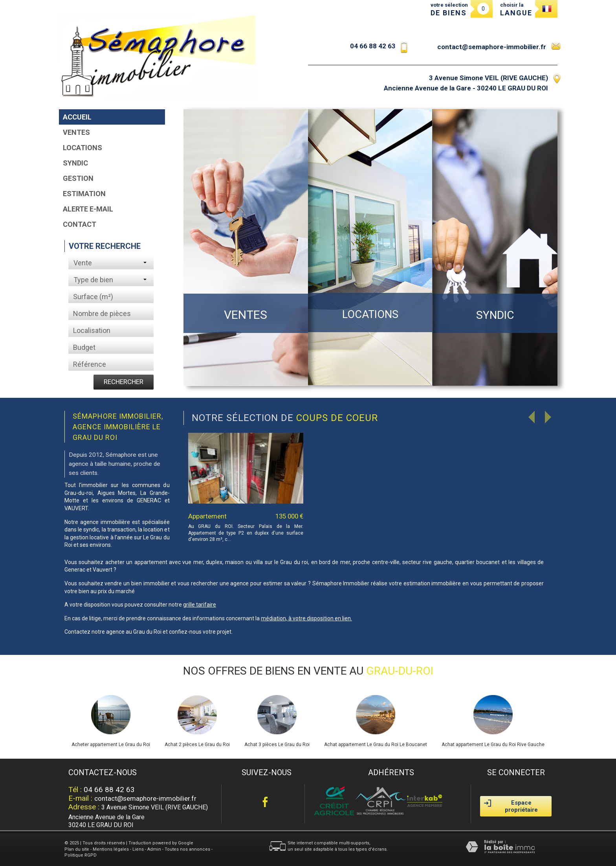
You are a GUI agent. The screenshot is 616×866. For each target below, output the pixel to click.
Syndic (75, 163)
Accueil (77, 117)
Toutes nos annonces (187, 849)
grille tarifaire (200, 605)
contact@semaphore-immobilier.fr (492, 47)
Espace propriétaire (511, 806)
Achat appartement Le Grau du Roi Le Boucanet (376, 745)
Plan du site (77, 849)
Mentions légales (111, 849)
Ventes (76, 132)
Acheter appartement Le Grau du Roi (111, 745)
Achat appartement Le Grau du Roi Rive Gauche (493, 745)
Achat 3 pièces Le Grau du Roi (277, 745)
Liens (138, 849)
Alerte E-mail (88, 209)
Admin (154, 849)
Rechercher (124, 382)
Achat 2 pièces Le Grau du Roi (197, 745)
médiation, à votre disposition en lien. (306, 618)
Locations (82, 148)
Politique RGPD (81, 855)
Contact (80, 224)
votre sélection (449, 9)
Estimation (84, 194)
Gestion (78, 178)
